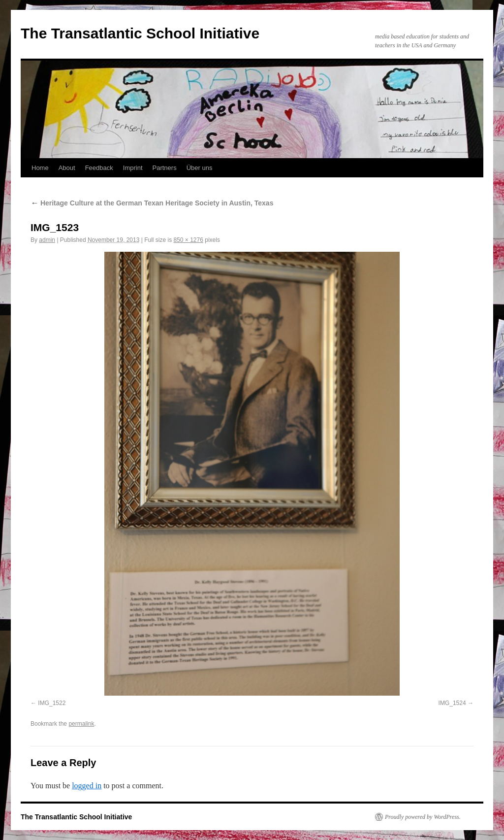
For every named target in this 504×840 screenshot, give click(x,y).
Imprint (133, 168)
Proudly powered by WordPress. (423, 817)
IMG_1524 (452, 703)
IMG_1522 (52, 703)
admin (47, 240)
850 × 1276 (188, 240)
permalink (81, 724)
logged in (87, 786)
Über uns (200, 168)
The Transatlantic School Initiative (140, 33)
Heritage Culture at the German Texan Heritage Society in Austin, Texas (152, 203)
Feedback (99, 168)
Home (40, 168)
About (67, 168)
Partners (165, 168)
